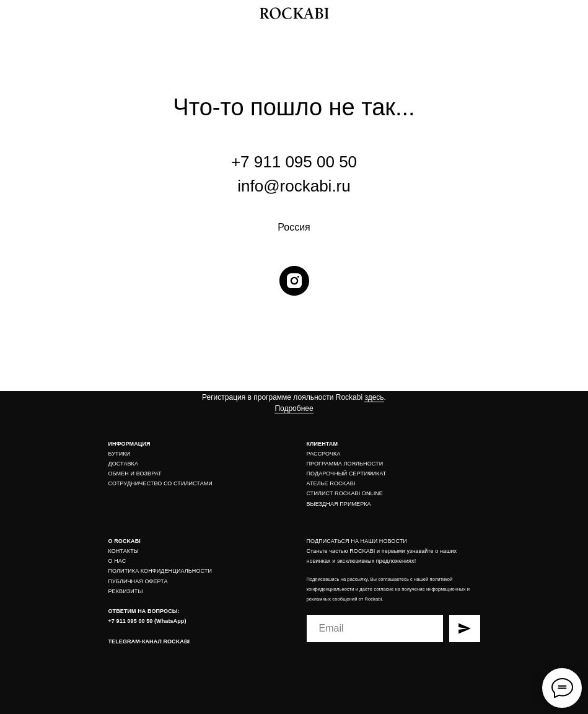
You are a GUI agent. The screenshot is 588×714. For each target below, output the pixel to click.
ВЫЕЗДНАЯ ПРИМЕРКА (339, 504)
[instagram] (294, 281)
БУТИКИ (120, 454)
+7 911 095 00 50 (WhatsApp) (147, 621)
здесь (374, 397)
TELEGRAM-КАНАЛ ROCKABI (149, 641)
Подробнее (294, 408)
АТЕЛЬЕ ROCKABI (331, 483)
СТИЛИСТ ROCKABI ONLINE (345, 493)
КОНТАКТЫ (124, 551)
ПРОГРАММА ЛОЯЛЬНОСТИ (345, 464)
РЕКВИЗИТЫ (126, 591)
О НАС (117, 561)
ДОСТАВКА (124, 464)
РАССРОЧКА (324, 454)
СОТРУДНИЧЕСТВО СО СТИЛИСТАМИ (160, 483)
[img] (572, 13)
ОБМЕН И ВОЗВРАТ (135, 474)
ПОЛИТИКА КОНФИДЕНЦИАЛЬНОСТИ (160, 571)
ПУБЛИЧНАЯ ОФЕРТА (138, 581)
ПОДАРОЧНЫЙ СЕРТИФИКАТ (347, 474)
